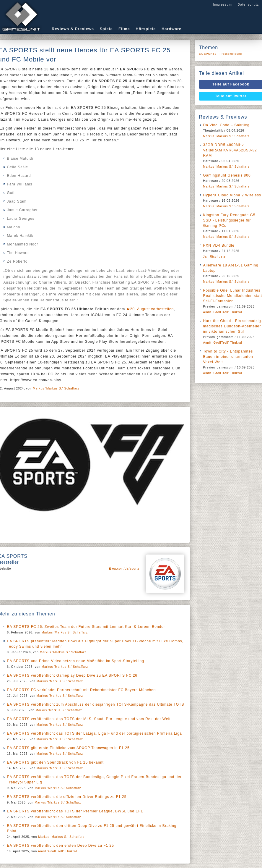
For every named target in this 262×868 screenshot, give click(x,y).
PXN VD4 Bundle (219, 245)
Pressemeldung (231, 54)
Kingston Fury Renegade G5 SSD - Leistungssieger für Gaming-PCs (229, 220)
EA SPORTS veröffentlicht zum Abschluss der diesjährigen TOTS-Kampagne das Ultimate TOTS (96, 704)
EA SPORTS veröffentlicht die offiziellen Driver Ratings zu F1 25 (67, 797)
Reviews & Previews (73, 29)
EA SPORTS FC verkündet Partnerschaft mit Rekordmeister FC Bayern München (82, 690)
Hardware (171, 29)
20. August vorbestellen (152, 309)
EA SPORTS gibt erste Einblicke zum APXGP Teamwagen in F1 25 (68, 748)
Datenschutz (248, 4)
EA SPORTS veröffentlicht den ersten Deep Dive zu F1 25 (61, 846)
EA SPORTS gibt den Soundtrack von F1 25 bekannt (56, 762)
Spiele (106, 29)
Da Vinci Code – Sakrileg (226, 125)
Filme (124, 29)
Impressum (222, 4)
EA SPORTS (208, 54)
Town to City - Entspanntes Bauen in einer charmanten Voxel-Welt (228, 357)
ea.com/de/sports (126, 569)
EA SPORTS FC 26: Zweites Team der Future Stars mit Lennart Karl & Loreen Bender (86, 627)
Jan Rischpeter (215, 257)
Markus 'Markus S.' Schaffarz (56, 388)
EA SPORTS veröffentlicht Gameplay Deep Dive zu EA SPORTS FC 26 (72, 675)
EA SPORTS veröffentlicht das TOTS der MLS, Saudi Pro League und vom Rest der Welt (89, 719)
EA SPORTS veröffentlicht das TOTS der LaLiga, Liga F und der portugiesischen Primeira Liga (95, 733)
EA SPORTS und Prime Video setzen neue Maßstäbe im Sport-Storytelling (76, 661)
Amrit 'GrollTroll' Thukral (58, 851)
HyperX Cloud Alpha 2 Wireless (232, 195)
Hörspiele (146, 29)
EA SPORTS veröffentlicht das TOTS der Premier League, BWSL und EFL (75, 811)
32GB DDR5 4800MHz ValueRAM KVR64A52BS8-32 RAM (230, 150)
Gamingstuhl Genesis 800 (227, 175)
